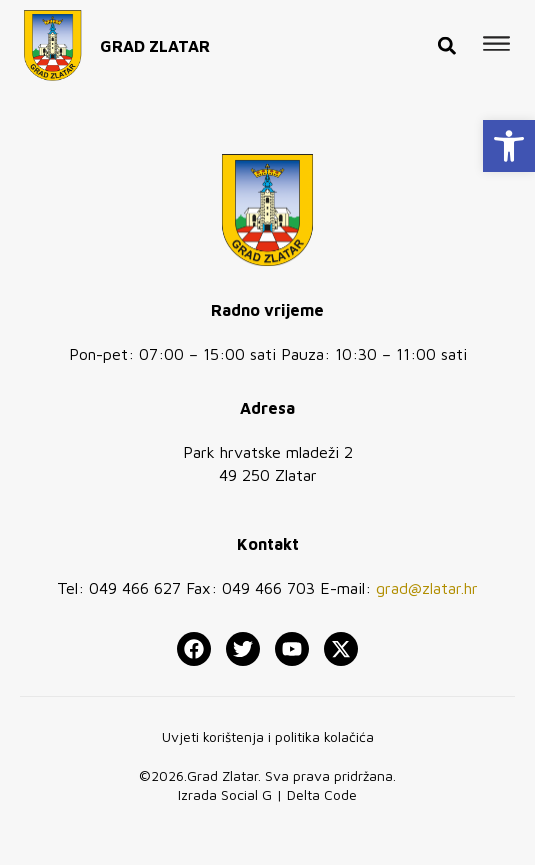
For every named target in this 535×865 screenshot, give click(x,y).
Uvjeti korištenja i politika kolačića (268, 736)
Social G (246, 794)
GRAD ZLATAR (155, 39)
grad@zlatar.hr (427, 588)
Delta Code (322, 794)
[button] (509, 146)
